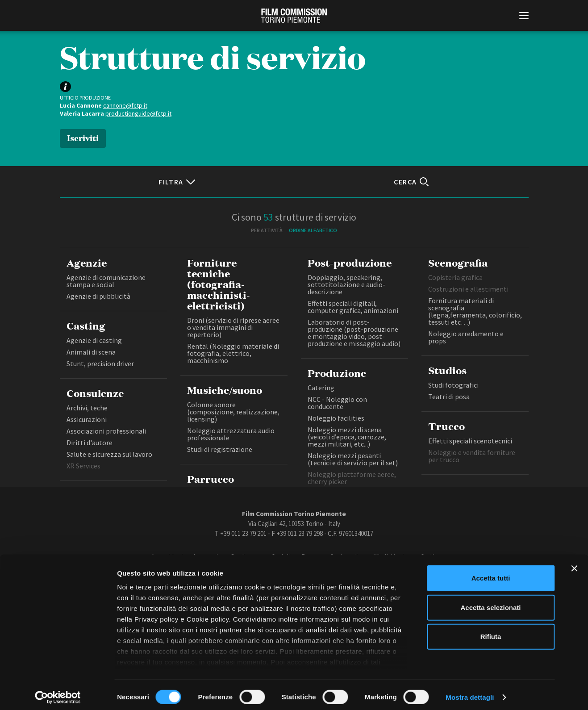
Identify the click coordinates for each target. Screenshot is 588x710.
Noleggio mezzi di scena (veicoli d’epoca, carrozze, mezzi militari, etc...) (347, 437)
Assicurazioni (87, 419)
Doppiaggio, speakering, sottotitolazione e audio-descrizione (346, 284)
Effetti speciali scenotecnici (470, 441)
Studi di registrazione (220, 449)
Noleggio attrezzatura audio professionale (231, 434)
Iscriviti (83, 137)
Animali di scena (91, 352)
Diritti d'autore (90, 443)
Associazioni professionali (106, 431)
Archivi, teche (87, 408)
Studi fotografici (453, 385)
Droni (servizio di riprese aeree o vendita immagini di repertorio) (233, 327)
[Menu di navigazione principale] (524, 17)
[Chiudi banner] (574, 564)
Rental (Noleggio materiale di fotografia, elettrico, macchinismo (233, 353)
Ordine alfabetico (313, 230)
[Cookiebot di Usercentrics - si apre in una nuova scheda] (58, 693)
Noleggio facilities (336, 418)
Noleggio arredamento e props (466, 337)
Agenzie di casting (94, 340)
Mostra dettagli (470, 692)
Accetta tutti (491, 574)
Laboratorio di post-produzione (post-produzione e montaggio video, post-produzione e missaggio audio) (354, 333)
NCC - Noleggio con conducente (337, 403)
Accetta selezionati (490, 603)
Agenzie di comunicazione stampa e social (106, 281)
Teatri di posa (449, 397)
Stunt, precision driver (100, 363)
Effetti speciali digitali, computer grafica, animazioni (353, 307)
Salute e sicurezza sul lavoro (109, 454)
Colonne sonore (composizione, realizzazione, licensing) (233, 412)
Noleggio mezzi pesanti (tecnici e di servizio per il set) (353, 459)
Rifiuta (491, 632)
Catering (321, 388)
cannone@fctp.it (125, 105)
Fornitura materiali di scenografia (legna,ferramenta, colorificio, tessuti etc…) (475, 311)
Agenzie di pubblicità (98, 296)
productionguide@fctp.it (138, 113)
